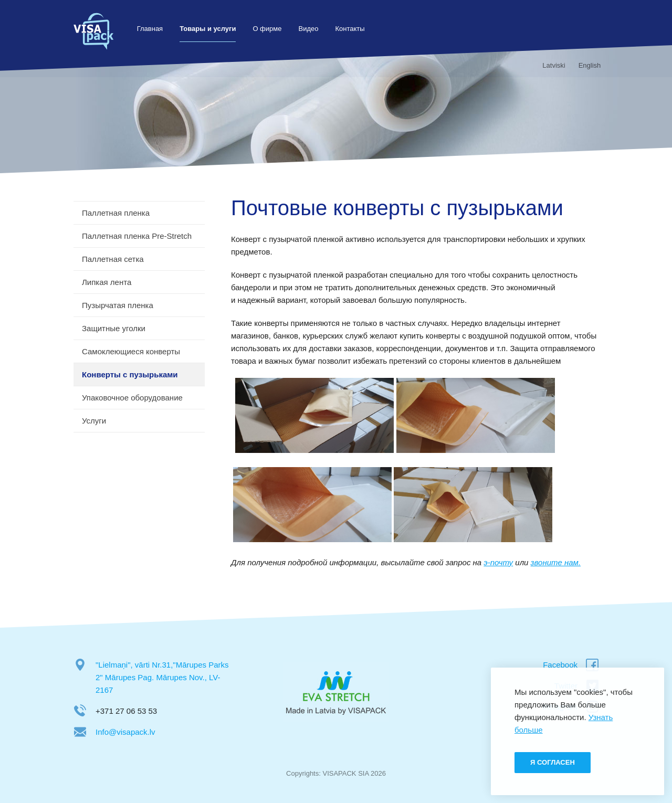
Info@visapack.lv (125, 732)
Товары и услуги (210, 29)
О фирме (270, 29)
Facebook (560, 665)
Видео (311, 29)
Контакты (352, 29)
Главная (152, 29)
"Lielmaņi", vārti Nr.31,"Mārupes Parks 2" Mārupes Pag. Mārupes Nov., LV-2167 (162, 677)
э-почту (498, 562)
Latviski (552, 65)
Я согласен (553, 762)
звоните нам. (556, 562)
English (587, 65)
